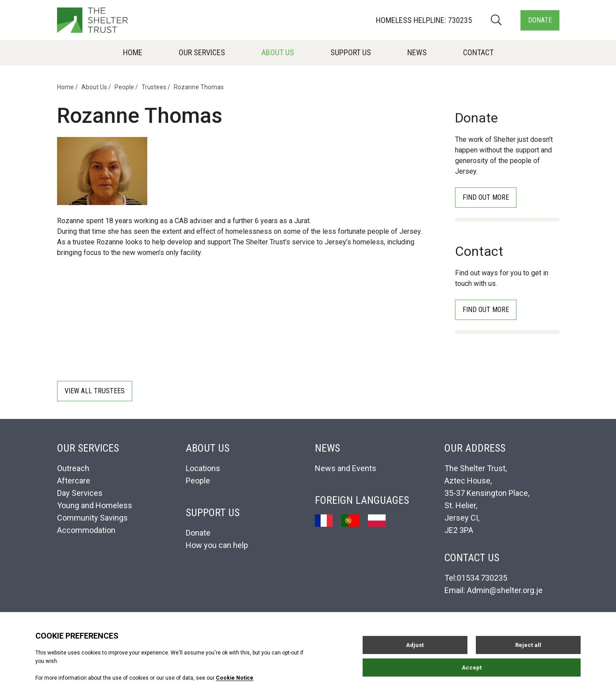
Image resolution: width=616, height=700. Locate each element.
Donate (540, 20)
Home (133, 52)
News (417, 52)
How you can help (217, 545)
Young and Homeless (95, 505)
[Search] (496, 20)
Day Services (80, 493)
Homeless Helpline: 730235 (424, 20)
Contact (478, 52)
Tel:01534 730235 (476, 578)
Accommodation (86, 530)
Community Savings (92, 518)
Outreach (73, 468)
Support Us (351, 52)
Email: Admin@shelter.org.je (494, 590)
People (124, 87)
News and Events (346, 468)
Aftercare (74, 481)
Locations (203, 468)
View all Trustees (95, 391)
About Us (278, 52)
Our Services (202, 52)
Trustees (154, 87)
